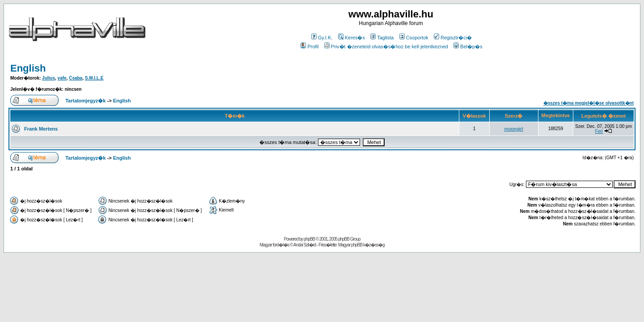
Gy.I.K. (322, 38)
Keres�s (352, 38)
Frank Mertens (41, 129)
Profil (309, 47)
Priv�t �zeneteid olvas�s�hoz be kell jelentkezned (386, 47)
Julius (49, 78)
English (28, 68)
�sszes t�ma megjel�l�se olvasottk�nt (589, 103)
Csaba (76, 78)
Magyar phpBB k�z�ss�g (361, 245)
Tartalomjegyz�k (85, 101)
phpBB (309, 239)
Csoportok (414, 38)
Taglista (382, 38)
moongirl (513, 129)
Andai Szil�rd (305, 245)
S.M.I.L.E (94, 78)
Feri (599, 131)
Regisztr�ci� (453, 38)
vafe (62, 78)
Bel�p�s (468, 47)
